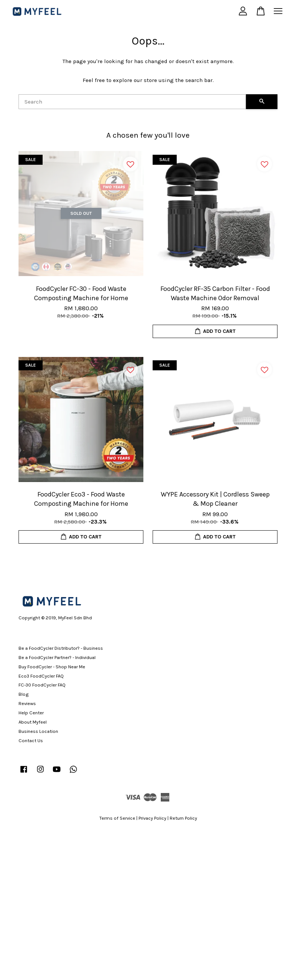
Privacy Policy (152, 818)
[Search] (132, 102)
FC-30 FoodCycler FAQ (42, 685)
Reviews (27, 703)
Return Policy (183, 818)
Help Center (31, 713)
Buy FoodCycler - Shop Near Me (52, 667)
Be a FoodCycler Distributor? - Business (61, 648)
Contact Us (31, 740)
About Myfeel (33, 722)
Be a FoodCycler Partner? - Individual (57, 657)
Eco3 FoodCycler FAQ (41, 676)
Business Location (38, 731)
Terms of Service (117, 818)
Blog (24, 694)
